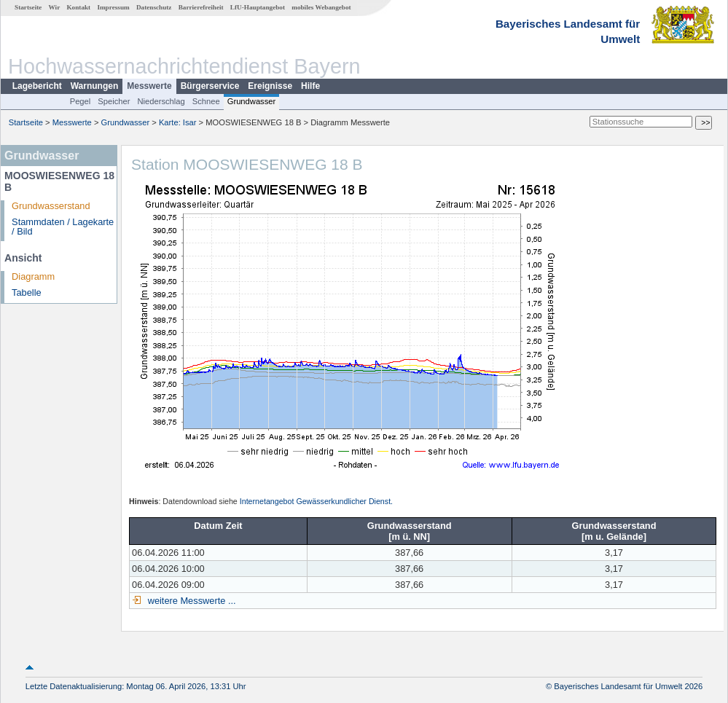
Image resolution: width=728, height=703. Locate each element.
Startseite (28, 7)
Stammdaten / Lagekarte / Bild (63, 227)
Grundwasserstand (51, 206)
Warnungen (95, 86)
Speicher (114, 101)
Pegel (81, 101)
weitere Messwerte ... (190, 601)
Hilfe (310, 86)
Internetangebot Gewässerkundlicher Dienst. (316, 501)
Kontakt (78, 7)
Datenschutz (154, 7)
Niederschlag (161, 101)
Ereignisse (270, 86)
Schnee (206, 101)
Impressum (113, 7)
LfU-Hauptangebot (258, 7)
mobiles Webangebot (321, 7)
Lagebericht (37, 86)
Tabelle (27, 292)
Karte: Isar (178, 122)
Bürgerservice (210, 86)
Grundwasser (252, 101)
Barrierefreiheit (201, 7)
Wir (55, 7)
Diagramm (33, 276)
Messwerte (149, 86)
